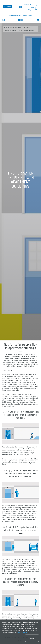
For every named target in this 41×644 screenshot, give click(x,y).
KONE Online (8, 7)
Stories (28, 28)
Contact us (26, 5)
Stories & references (17, 28)
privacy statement (23, 632)
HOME (6, 28)
